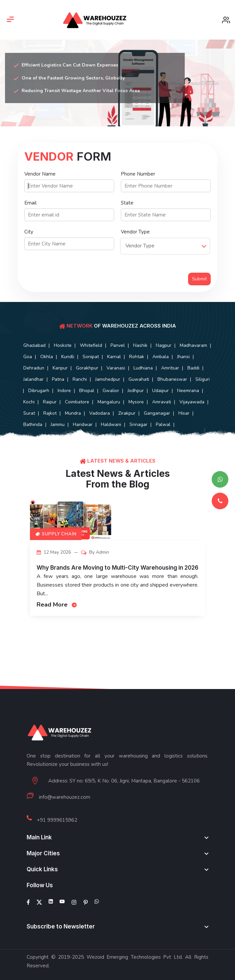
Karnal (114, 357)
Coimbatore (77, 402)
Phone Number (138, 174)
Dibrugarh (39, 391)
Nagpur (164, 345)
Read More (57, 605)
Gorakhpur (87, 368)
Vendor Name (40, 174)
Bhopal (87, 391)
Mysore (136, 402)
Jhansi (183, 357)
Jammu (58, 424)
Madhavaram (193, 345)
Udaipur (160, 391)
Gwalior (111, 391)
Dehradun (34, 368)
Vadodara (100, 413)
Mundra (73, 413)
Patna (58, 379)
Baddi (193, 368)
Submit (199, 279)
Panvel (118, 345)
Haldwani (111, 424)
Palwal (163, 424)
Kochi (29, 402)
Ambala (161, 357)
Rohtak (137, 357)
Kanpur (60, 368)
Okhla (47, 357)
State (127, 203)
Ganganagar (157, 413)
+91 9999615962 (57, 820)
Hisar (184, 413)
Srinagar (138, 424)
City (29, 232)
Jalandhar (33, 379)
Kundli (68, 357)
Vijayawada (192, 402)
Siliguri (203, 379)
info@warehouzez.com (65, 797)
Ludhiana (143, 368)
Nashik (140, 345)
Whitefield (91, 345)
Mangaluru (109, 402)
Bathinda (33, 424)
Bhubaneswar (172, 379)
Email (30, 203)
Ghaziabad (34, 345)
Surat (29, 413)
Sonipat (91, 357)
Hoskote (63, 345)
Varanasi (116, 368)
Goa (28, 357)
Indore (64, 391)
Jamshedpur (108, 379)
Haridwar (83, 424)
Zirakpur (127, 413)
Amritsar (170, 368)
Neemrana (188, 391)
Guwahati (139, 379)
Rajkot (50, 413)
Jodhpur (136, 391)
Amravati (162, 402)
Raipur (50, 402)
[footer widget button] (117, 837)
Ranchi (80, 379)
